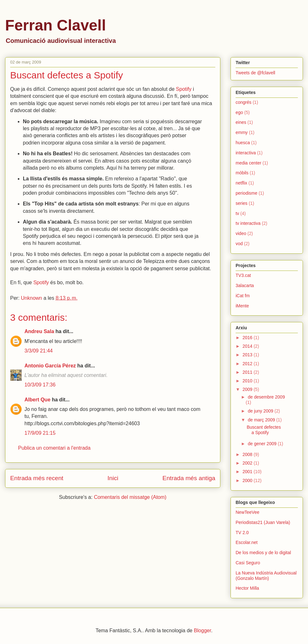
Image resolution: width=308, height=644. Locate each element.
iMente (242, 306)
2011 (248, 372)
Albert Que (37, 400)
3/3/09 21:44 (39, 351)
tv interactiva (248, 223)
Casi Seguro (248, 563)
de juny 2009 (261, 411)
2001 (248, 472)
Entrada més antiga (189, 478)
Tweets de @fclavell (255, 73)
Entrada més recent (37, 478)
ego (239, 112)
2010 (248, 381)
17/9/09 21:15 (40, 433)
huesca (243, 143)
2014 (248, 346)
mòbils (242, 173)
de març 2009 (262, 420)
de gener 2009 (263, 444)
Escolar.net (247, 542)
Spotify (184, 89)
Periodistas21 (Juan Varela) (263, 522)
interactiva (246, 153)
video (241, 233)
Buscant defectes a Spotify (264, 430)
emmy (242, 132)
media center (248, 163)
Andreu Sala (39, 331)
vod (239, 244)
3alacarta (245, 285)
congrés (244, 102)
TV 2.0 (242, 533)
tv (237, 213)
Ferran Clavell (55, 25)
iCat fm (243, 296)
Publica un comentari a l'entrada (54, 448)
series (241, 203)
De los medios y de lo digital (263, 553)
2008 (248, 454)
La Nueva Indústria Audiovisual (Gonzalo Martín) (266, 576)
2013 (248, 355)
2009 (248, 389)
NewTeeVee (248, 512)
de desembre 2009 (266, 397)
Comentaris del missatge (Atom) (130, 497)
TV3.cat (243, 275)
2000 (248, 480)
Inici (113, 478)
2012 (248, 364)
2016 (248, 338)
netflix (241, 183)
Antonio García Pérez (50, 366)
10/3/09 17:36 (40, 385)
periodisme (246, 193)
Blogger (202, 631)
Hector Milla (247, 588)
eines (241, 122)
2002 (248, 463)
